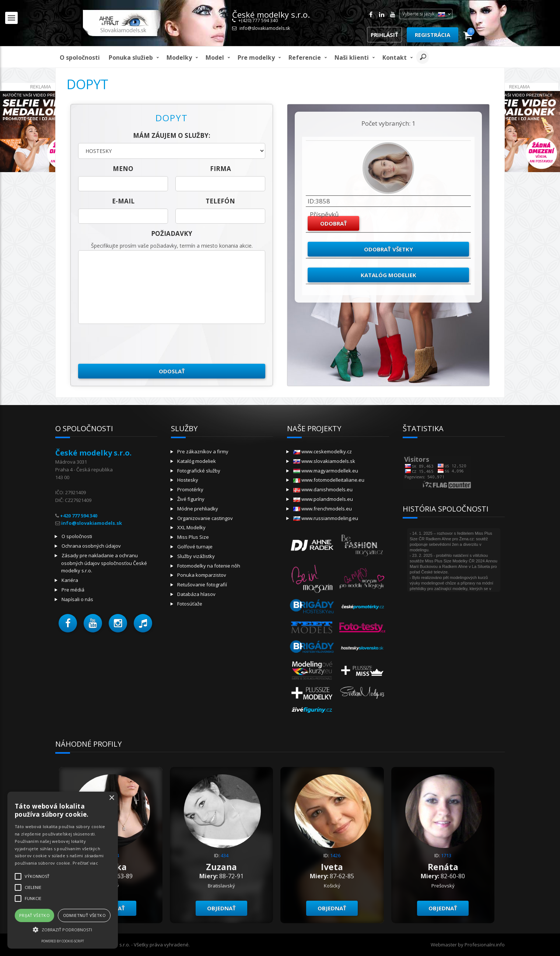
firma (220, 169)
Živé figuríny (191, 499)
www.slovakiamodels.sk (324, 461)
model (215, 57)
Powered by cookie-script (63, 941)
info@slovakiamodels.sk (265, 28)
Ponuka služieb (131, 57)
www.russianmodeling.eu (326, 518)
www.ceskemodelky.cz (323, 451)
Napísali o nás (77, 599)
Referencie (305, 57)
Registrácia (433, 35)
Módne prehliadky (198, 509)
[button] (68, 623)
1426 (335, 855)
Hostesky (188, 480)
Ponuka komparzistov (202, 575)
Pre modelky (256, 57)
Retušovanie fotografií (202, 585)
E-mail (123, 201)
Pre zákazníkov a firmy (203, 451)
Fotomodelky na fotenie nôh (209, 566)
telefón (220, 201)
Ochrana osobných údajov (91, 546)
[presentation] (134, 344)
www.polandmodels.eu (323, 499)
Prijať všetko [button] (34, 915)
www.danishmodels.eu (323, 489)
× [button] (111, 798)
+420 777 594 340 (79, 516)
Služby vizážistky (196, 556)
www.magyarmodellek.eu (326, 471)
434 (225, 855)
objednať (221, 908)
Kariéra (70, 580)
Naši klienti (352, 57)
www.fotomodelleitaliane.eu (329, 480)
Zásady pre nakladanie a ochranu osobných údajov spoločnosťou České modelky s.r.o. (104, 563)
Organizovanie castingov (205, 518)
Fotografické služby (199, 471)
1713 (446, 855)
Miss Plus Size (193, 537)
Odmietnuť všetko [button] (84, 915)
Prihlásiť (384, 35)
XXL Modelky (191, 527)
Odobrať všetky (388, 249)
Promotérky (190, 489)
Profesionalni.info (485, 945)
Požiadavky (172, 233)
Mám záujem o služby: (172, 135)
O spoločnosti (80, 57)
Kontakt (395, 57)
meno (123, 169)
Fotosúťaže (190, 604)
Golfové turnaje (195, 547)
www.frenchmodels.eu (323, 509)
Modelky (179, 57)
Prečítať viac (85, 863)
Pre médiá (73, 590)
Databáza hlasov (196, 594)
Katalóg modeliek (388, 275)
